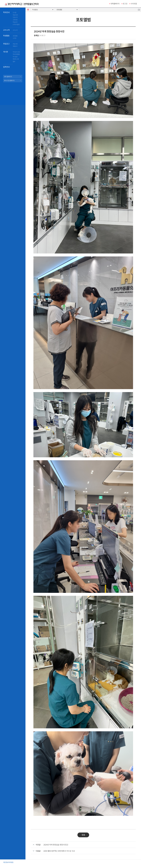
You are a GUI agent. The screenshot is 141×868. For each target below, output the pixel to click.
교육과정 (15, 20)
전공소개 (15, 17)
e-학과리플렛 (16, 25)
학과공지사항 (16, 52)
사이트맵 (134, 4)
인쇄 (139, 10)
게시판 (6, 52)
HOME (28, 10)
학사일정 (15, 57)
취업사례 (15, 44)
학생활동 (6, 36)
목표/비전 (15, 15)
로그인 (125, 4)
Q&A (14, 61)
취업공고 (6, 44)
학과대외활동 (16, 54)
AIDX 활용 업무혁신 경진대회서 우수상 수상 (59, 851)
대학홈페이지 (115, 4)
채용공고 (15, 46)
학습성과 (15, 22)
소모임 (14, 38)
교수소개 (6, 30)
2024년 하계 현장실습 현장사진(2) (56, 845)
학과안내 (6, 12)
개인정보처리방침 (8, 862)
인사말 (14, 13)
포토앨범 (15, 36)
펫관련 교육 (16, 59)
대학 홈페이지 (8, 77)
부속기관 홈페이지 (9, 81)
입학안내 (6, 67)
